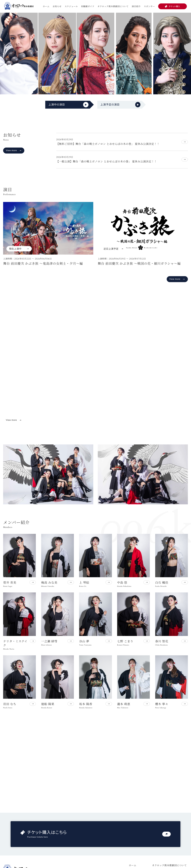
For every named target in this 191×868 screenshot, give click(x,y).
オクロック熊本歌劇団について (113, 6)
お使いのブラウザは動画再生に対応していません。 (95, 366)
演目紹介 (136, 6)
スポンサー (149, 6)
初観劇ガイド (88, 6)
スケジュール (71, 6)
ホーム (46, 6)
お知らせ (57, 6)
